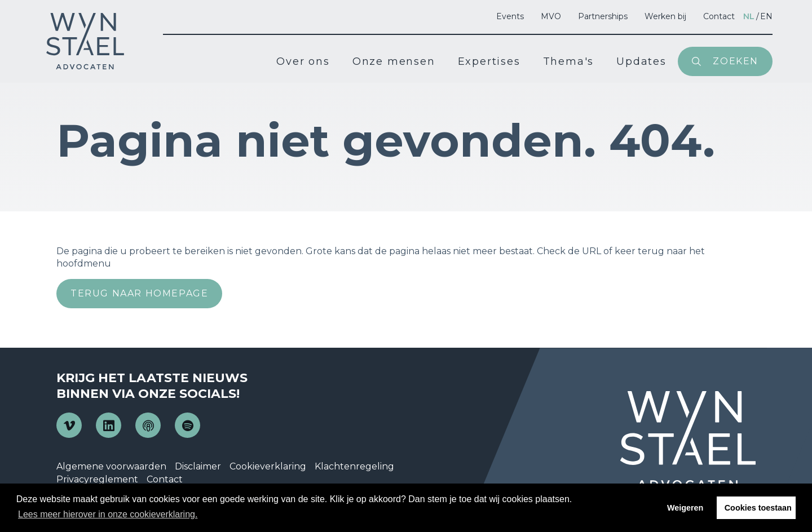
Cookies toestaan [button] (758, 508)
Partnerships (603, 16)
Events (510, 16)
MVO (551, 16)
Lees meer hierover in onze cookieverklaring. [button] (108, 514)
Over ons (303, 61)
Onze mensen (394, 61)
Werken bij (665, 16)
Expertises (489, 61)
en (766, 16)
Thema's (569, 61)
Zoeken (736, 61)
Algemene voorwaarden (111, 466)
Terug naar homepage (139, 293)
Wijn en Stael (85, 41)
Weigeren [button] (685, 508)
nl (749, 16)
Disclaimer (198, 466)
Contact (719, 16)
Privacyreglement (97, 479)
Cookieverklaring (268, 466)
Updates (641, 61)
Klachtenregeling (354, 466)
